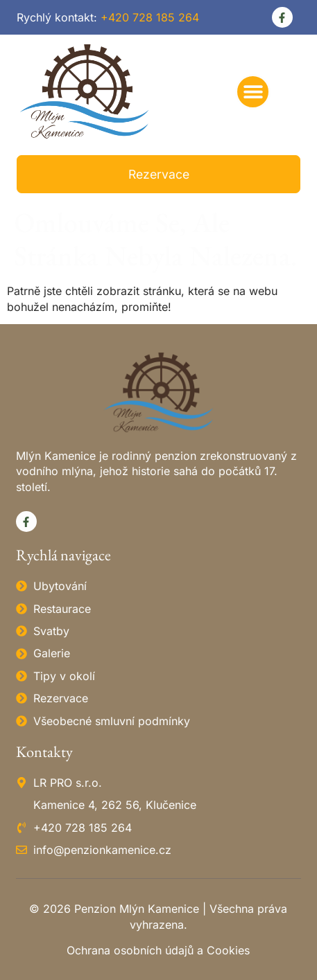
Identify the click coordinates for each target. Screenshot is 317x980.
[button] (253, 92)
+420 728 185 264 (150, 17)
